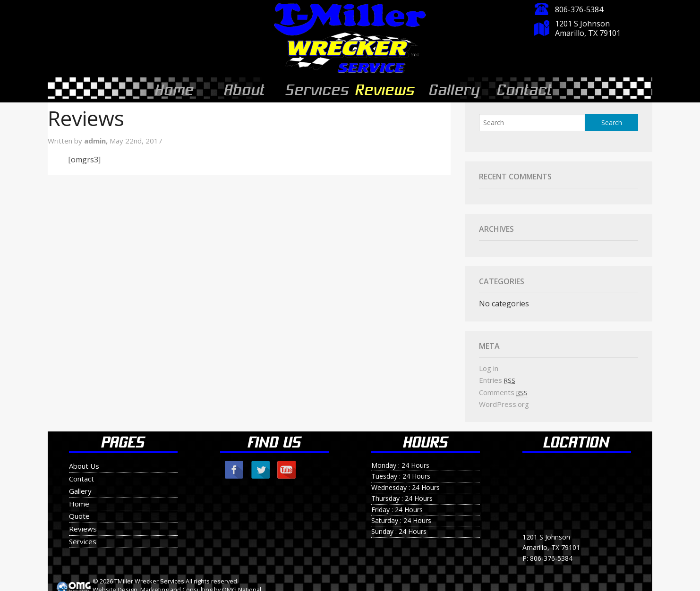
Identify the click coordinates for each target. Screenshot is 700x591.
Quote (79, 512)
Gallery (454, 88)
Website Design (115, 586)
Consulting (197, 586)
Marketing (154, 586)
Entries (497, 376)
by (217, 586)
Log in (489, 364)
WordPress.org (504, 400)
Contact (524, 88)
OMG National (242, 586)
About (243, 88)
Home (173, 88)
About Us (84, 462)
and (175, 586)
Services (317, 88)
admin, (97, 137)
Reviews (385, 88)
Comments (503, 388)
